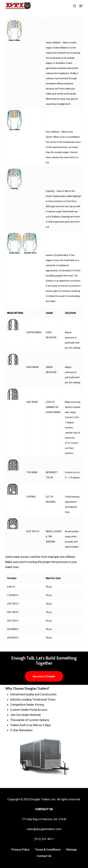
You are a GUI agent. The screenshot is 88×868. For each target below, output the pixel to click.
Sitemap (71, 850)
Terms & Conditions (48, 850)
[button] (81, 6)
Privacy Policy (20, 850)
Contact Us (44, 856)
